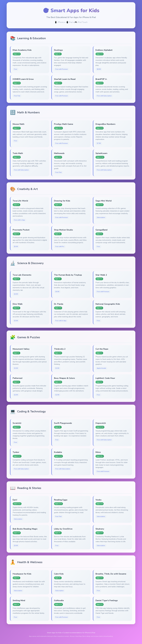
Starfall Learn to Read (65, 79)
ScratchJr (17, 423)
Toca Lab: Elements (22, 275)
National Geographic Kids (108, 304)
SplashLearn (101, 153)
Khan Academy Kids (22, 50)
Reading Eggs (61, 500)
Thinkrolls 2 (60, 349)
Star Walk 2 (101, 275)
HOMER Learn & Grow (23, 79)
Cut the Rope (102, 349)
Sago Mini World (104, 201)
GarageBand (101, 230)
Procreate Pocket (21, 230)
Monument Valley (21, 349)
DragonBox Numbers (105, 124)
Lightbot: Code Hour (105, 378)
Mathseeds (59, 153)
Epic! (15, 500)
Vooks (98, 500)
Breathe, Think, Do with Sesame (111, 574)
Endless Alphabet (104, 50)
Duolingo (58, 50)
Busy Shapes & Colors (64, 378)
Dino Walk (18, 304)
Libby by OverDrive (63, 529)
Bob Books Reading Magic (25, 529)
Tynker (16, 452)
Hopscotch (101, 423)
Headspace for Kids (22, 574)
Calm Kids (59, 574)
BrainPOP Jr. (101, 79)
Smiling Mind (19, 600)
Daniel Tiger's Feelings (107, 600)
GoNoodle (59, 600)
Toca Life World (20, 201)
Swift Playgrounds (63, 423)
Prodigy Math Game (64, 124)
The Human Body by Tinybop (68, 275)
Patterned (17, 378)
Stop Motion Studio (63, 230)
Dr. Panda (59, 304)
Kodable (58, 452)
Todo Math (18, 153)
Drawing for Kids (62, 201)
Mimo (98, 452)
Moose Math (18, 124)
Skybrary (100, 529)
